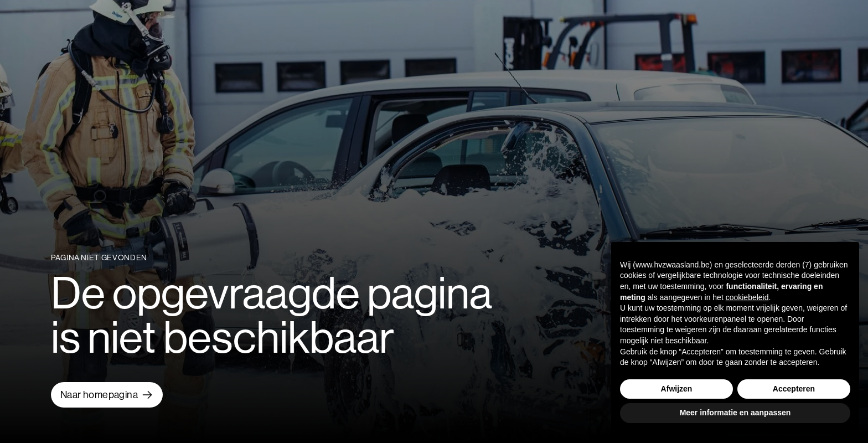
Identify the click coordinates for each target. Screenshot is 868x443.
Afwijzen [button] (677, 389)
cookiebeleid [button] (747, 297)
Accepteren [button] (794, 389)
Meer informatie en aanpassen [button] (735, 413)
